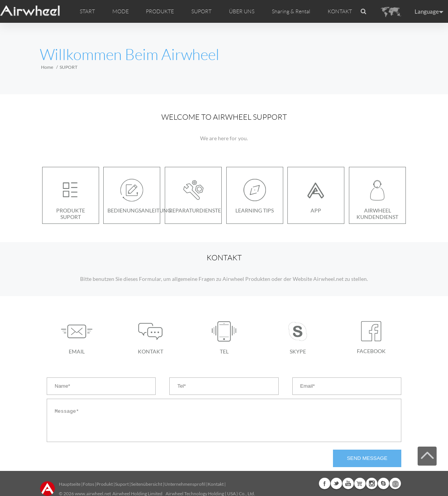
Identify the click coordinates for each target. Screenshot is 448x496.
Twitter (336, 483)
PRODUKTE (160, 11)
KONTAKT (340, 11)
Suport (122, 484)
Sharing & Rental (291, 11)
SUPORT (201, 11)
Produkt (105, 484)
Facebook (325, 483)
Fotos (88, 484)
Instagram (372, 483)
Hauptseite (70, 484)
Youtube (348, 483)
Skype (383, 483)
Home (47, 67)
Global (395, 483)
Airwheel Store (360, 483)
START (87, 11)
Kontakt (216, 484)
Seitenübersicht (147, 484)
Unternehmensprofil (185, 484)
